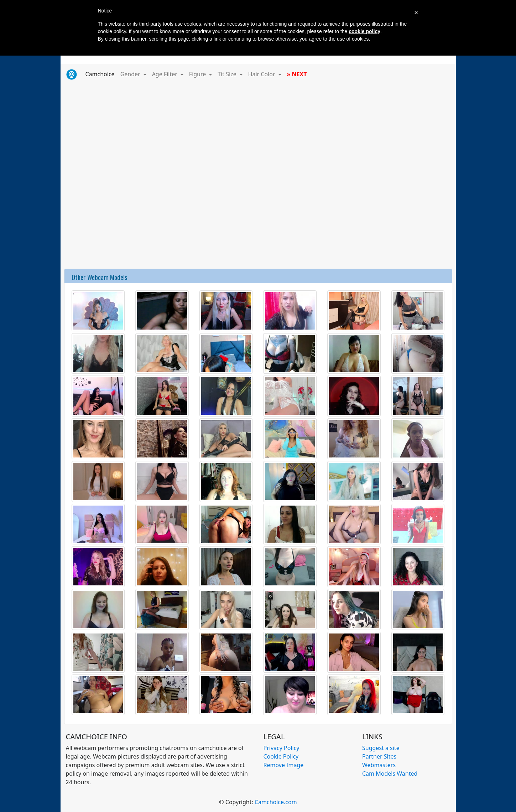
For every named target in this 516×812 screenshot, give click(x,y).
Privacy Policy (282, 748)
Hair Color (262, 74)
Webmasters (379, 765)
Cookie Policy (281, 756)
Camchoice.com (276, 802)
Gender (131, 74)
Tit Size (228, 74)
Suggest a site (381, 748)
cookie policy (364, 31)
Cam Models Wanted (390, 774)
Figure (198, 74)
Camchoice (101, 74)
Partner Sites (379, 756)
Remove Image (284, 765)
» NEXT (297, 74)
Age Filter (165, 74)
